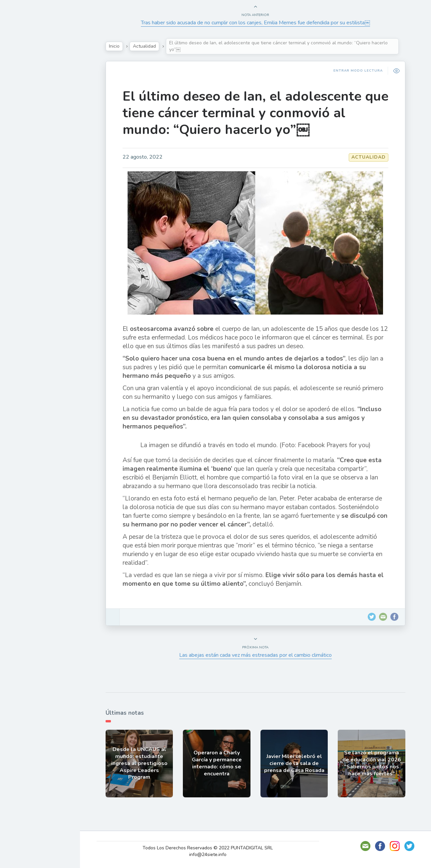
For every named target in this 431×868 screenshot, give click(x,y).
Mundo (23, 147)
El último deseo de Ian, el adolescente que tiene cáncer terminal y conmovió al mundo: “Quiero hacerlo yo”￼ (260, 113)
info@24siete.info (214, 855)
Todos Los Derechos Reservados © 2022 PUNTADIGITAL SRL (214, 848)
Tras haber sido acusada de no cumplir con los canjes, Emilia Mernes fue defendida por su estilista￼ (260, 23)
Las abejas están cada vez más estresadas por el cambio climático (260, 655)
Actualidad (28, 84)
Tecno (22, 131)
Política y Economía (40, 115)
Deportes (26, 162)
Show (21, 100)
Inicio (119, 46)
